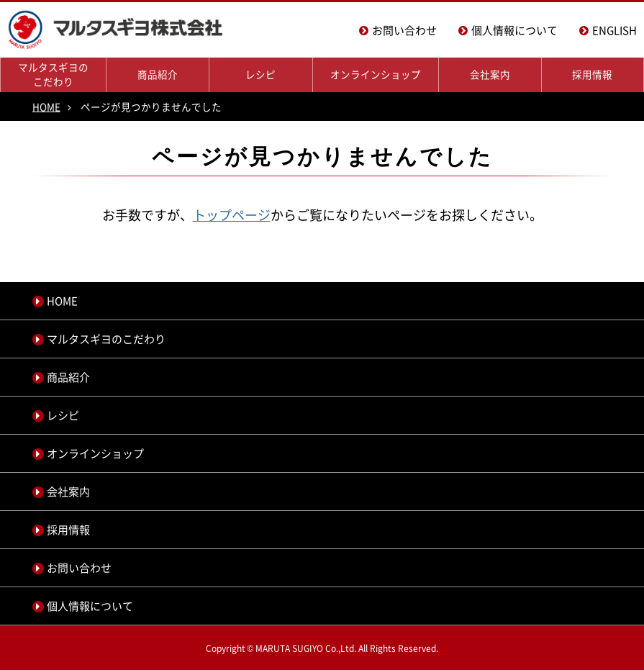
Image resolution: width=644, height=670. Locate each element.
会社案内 (490, 74)
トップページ (232, 215)
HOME (46, 107)
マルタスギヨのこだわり (53, 74)
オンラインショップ (376, 74)
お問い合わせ (404, 30)
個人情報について (514, 30)
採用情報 (592, 74)
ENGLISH (614, 30)
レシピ (260, 74)
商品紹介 (158, 74)
